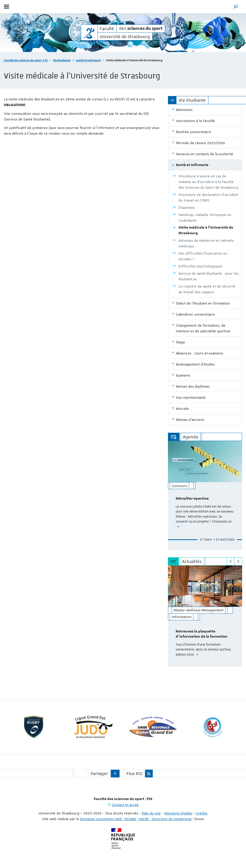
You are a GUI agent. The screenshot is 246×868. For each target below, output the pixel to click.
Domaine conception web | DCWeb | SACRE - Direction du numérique (136, 819)
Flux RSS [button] (134, 774)
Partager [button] (99, 774)
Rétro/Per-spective (192, 499)
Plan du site (151, 813)
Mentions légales (178, 813)
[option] (205, 495)
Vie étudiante (62, 60)
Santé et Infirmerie (88, 60)
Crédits (202, 813)
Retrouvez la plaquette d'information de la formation (202, 634)
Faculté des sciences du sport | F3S (26, 60)
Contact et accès (125, 805)
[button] (236, 7)
